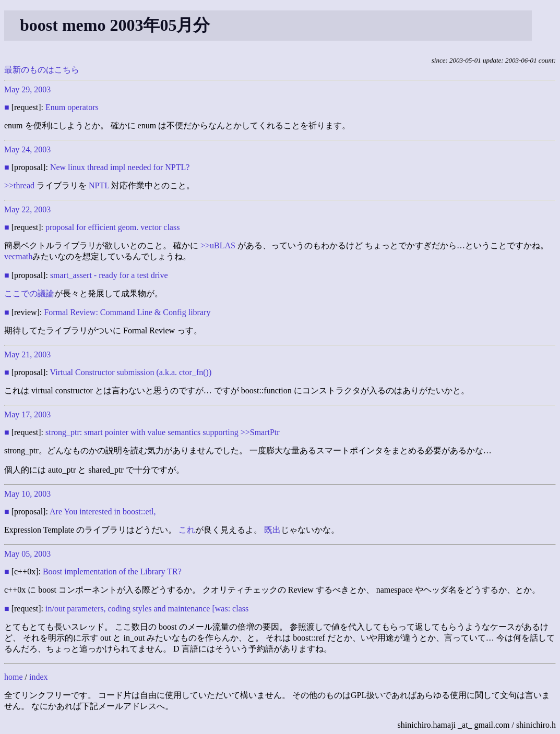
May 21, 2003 (27, 354)
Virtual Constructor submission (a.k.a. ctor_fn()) (131, 372)
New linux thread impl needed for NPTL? (120, 167)
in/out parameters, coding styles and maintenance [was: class (147, 609)
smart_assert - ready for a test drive (109, 275)
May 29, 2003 (27, 89)
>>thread (19, 185)
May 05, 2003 (27, 554)
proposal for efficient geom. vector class (112, 227)
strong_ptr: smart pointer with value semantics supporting (142, 432)
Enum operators (72, 107)
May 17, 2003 (27, 414)
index (39, 677)
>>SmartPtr (260, 432)
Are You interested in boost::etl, (103, 512)
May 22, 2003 (27, 209)
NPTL (99, 185)
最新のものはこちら (42, 70)
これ (187, 530)
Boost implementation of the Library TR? (112, 571)
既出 (272, 530)
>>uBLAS (218, 245)
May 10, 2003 (27, 494)
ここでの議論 (29, 293)
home (14, 677)
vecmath (18, 256)
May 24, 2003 (27, 149)
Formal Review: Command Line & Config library (127, 312)
